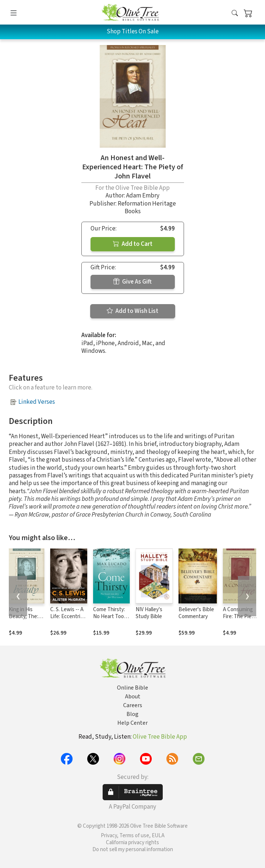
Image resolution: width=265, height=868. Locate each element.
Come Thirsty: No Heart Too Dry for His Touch (109, 620)
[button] (235, 14)
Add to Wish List (132, 311)
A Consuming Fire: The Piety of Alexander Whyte (240, 620)
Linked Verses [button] (37, 402)
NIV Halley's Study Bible (149, 613)
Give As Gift (132, 282)
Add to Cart (133, 244)
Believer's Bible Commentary (196, 613)
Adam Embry (143, 196)
